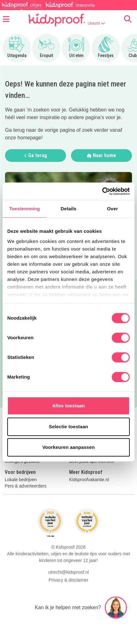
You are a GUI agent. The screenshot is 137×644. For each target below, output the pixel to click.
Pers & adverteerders (26, 486)
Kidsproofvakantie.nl (89, 480)
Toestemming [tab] (25, 209)
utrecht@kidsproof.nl (69, 572)
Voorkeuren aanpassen (68, 447)
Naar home (101, 155)
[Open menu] (6, 19)
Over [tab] (113, 209)
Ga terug (36, 155)
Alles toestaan (68, 406)
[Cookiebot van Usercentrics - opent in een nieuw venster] (102, 191)
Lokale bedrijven (21, 480)
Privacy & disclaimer (68, 580)
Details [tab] (68, 209)
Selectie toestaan (68, 427)
